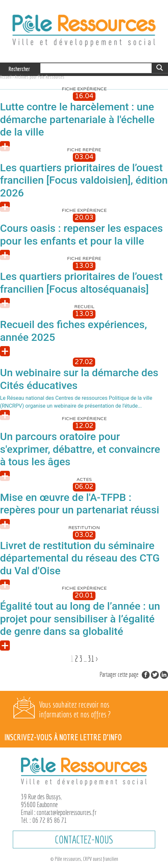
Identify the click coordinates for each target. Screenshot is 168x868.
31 (91, 659)
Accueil (6, 77)
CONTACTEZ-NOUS (84, 840)
